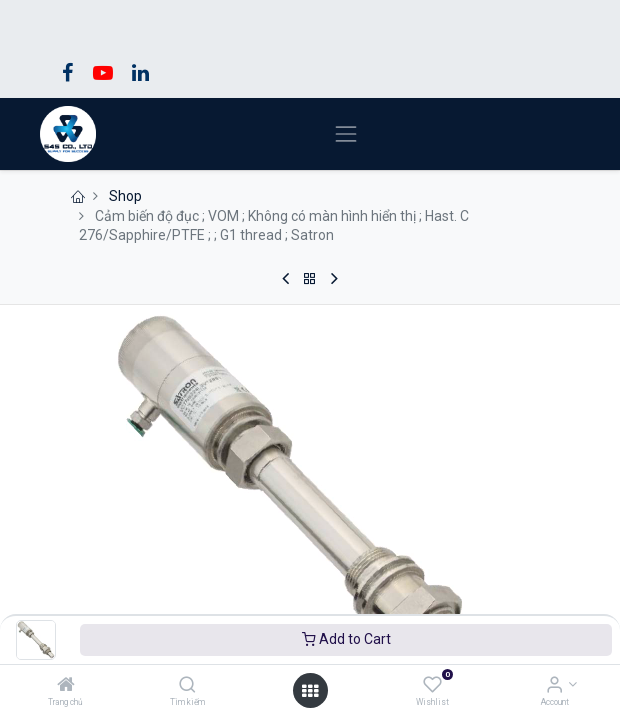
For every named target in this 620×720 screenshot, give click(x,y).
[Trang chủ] (66, 686)
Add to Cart (346, 639)
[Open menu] (310, 691)
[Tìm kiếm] (187, 686)
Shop (125, 196)
